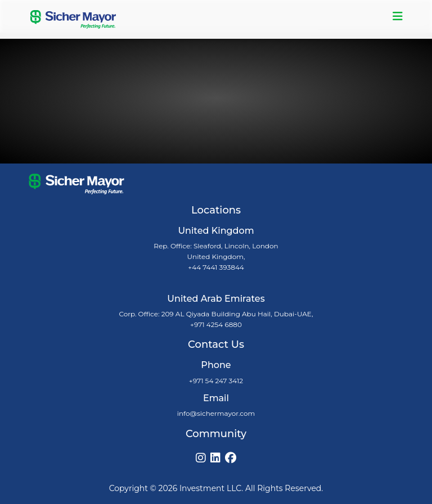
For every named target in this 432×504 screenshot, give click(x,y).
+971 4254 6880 (216, 324)
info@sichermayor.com (216, 413)
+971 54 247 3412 (216, 381)
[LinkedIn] (215, 458)
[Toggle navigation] (398, 16)
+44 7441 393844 (216, 267)
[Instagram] (201, 458)
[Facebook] (231, 458)
